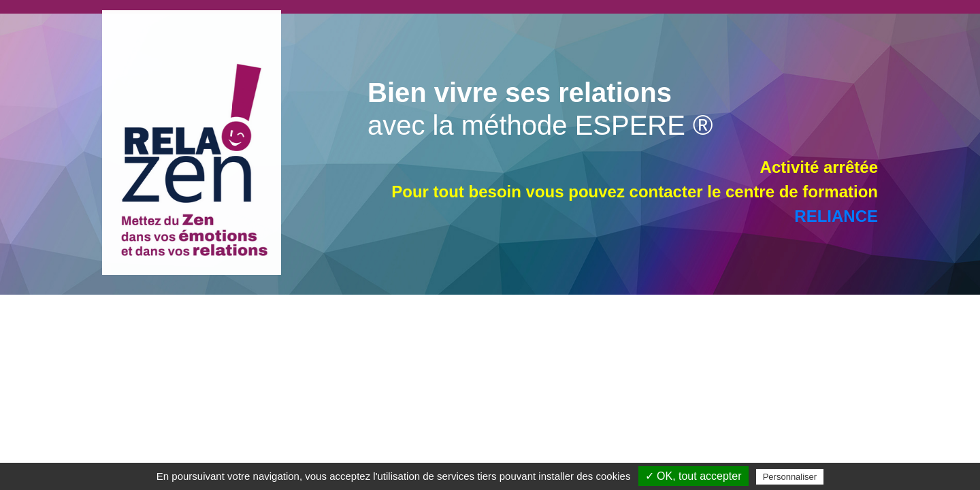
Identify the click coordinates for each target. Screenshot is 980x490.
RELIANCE (836, 216)
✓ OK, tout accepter (693, 476)
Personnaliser (790, 477)
